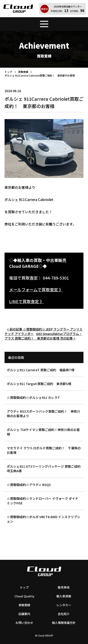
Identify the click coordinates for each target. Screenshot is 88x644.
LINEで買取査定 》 (26, 301)
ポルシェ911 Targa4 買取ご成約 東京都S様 (39, 384)
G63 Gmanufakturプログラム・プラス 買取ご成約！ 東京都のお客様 (43, 336)
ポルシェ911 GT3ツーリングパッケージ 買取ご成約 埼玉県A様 (45, 469)
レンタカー (64, 605)
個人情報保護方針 (64, 623)
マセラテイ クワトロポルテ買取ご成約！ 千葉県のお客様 (44, 450)
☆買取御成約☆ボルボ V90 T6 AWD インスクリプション (44, 519)
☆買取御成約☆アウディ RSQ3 (29, 485)
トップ (8, 72)
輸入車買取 (64, 596)
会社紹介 (64, 614)
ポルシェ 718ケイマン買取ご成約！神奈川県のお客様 (43, 432)
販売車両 (64, 587)
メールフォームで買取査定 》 (36, 290)
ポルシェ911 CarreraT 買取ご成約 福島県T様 (41, 370)
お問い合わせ (24, 623)
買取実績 (23, 72)
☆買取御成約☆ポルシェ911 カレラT (33, 397)
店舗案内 (24, 614)
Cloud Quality (24, 596)
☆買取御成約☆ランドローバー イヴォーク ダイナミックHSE (43, 501)
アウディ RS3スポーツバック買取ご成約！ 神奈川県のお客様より (43, 414)
